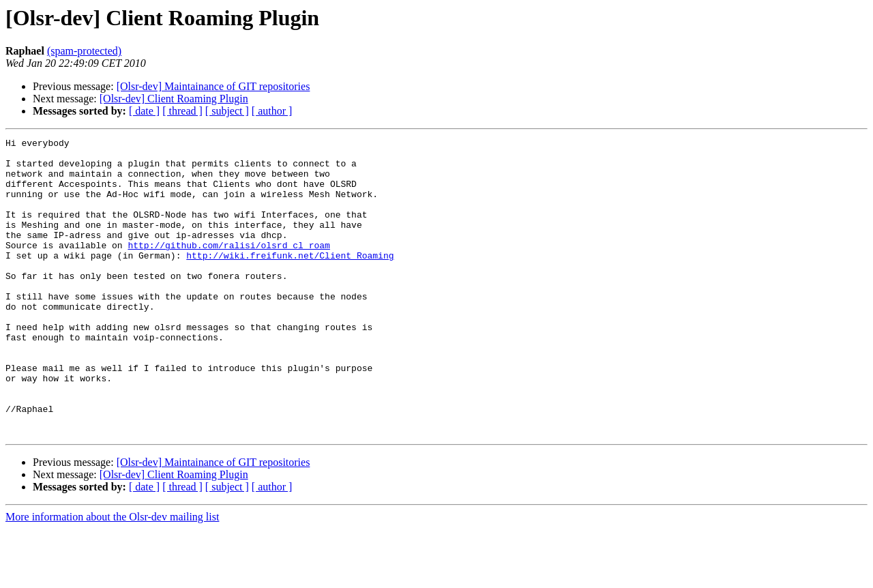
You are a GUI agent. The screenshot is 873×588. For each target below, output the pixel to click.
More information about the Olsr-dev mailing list (112, 576)
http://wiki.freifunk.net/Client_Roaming (290, 280)
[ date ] (144, 111)
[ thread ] (182, 111)
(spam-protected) (84, 51)
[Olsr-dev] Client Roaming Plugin (174, 99)
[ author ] (272, 111)
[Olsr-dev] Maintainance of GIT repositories (213, 86)
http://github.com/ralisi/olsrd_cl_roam (228, 267)
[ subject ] (227, 111)
